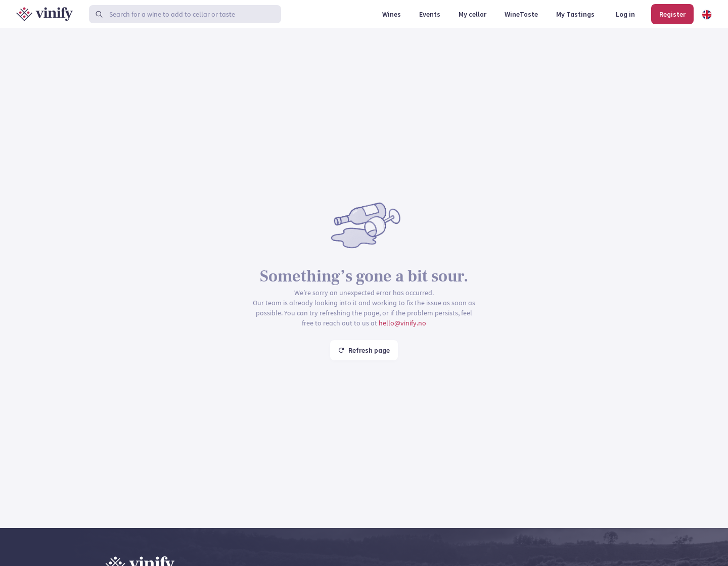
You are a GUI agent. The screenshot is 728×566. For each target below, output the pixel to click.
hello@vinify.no (402, 323)
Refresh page (364, 350)
